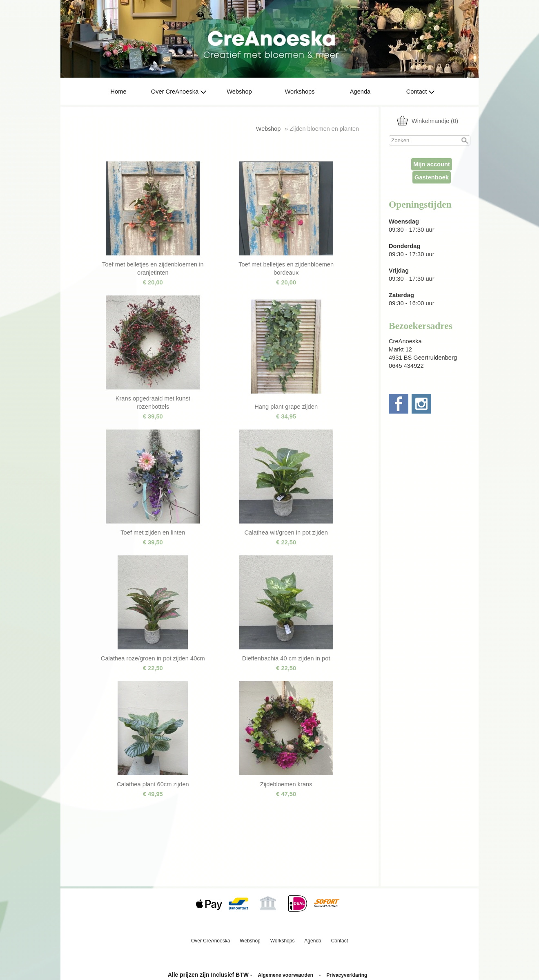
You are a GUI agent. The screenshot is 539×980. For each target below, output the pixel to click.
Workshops (300, 92)
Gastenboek (432, 177)
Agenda (360, 92)
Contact (421, 92)
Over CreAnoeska (179, 92)
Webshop (239, 92)
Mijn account (432, 164)
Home (118, 92)
